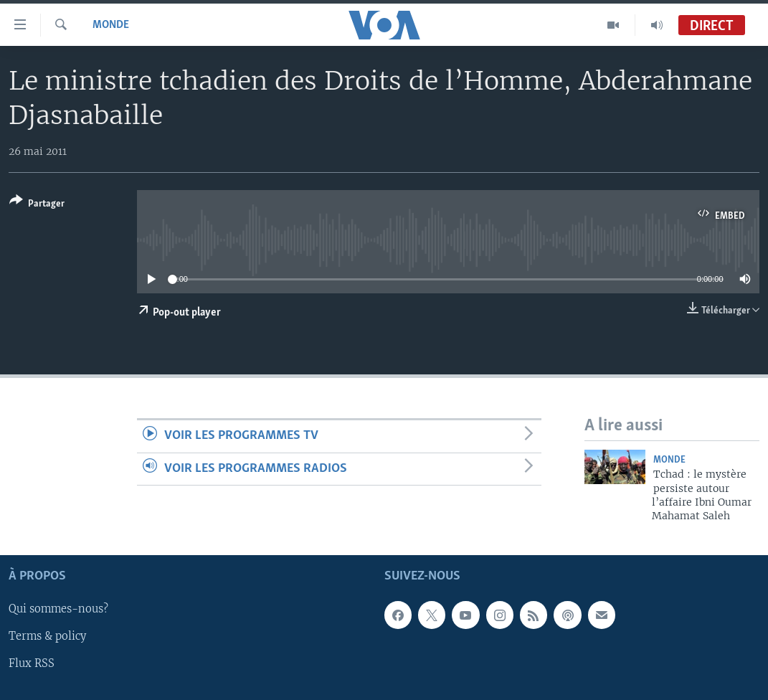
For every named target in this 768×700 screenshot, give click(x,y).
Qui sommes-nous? (58, 609)
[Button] (37, 205)
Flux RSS (32, 663)
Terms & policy (47, 636)
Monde (111, 25)
